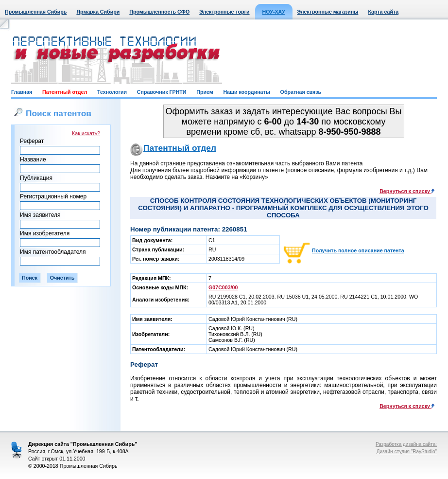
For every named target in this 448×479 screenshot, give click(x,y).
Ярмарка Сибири (98, 12)
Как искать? (86, 133)
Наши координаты (246, 92)
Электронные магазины (328, 12)
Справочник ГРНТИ (162, 92)
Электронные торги (224, 12)
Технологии (112, 92)
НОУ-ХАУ (274, 12)
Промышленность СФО (159, 12)
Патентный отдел (65, 92)
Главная (22, 92)
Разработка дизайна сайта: (406, 444)
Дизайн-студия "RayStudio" (407, 452)
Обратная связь (301, 92)
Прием (205, 92)
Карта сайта (383, 12)
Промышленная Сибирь (36, 12)
